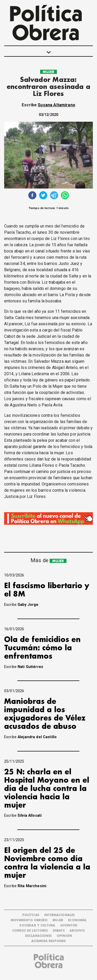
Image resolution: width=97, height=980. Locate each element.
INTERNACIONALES (59, 915)
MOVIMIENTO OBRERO (29, 920)
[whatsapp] (65, 196)
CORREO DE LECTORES (30, 931)
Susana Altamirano (57, 105)
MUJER (49, 72)
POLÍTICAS (31, 915)
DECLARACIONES (38, 936)
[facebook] (32, 196)
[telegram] (54, 196)
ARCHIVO (77, 931)
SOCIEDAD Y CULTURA (37, 926)
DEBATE (59, 931)
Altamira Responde (49, 941)
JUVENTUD (69, 926)
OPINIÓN (64, 936)
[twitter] (43, 196)
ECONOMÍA (77, 920)
